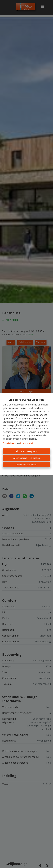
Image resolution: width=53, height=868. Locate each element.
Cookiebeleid (10, 443)
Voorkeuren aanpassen (26, 465)
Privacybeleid (27, 443)
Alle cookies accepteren (26, 451)
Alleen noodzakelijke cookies (27, 458)
